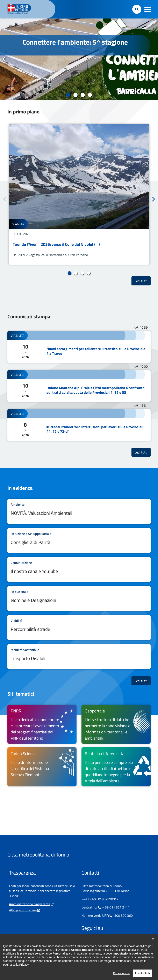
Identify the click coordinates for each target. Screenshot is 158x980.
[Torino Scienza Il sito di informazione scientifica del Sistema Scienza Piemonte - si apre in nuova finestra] (42, 767)
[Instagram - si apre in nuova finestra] (91, 941)
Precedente (4, 59)
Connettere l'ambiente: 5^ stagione (75, 42)
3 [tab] (83, 95)
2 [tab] (75, 95)
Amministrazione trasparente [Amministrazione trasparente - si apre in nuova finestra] (30, 904)
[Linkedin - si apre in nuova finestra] (98, 941)
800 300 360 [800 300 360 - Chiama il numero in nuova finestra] (121, 915)
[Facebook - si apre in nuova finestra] (85, 941)
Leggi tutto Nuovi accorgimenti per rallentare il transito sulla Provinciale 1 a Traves (79, 347)
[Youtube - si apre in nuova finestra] (117, 941)
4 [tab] (90, 95)
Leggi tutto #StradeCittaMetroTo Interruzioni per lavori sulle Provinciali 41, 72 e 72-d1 (79, 425)
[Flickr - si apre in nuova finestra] (124, 941)
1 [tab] (68, 95)
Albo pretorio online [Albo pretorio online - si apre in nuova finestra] (23, 910)
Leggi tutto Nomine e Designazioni (79, 599)
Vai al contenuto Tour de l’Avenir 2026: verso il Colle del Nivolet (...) (79, 194)
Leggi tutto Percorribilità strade (79, 627)
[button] (148, 9)
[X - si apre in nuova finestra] (111, 941)
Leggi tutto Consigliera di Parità (79, 541)
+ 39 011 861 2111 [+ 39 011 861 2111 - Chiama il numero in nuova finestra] (114, 907)
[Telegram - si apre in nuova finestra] (104, 941)
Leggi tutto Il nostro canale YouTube (79, 570)
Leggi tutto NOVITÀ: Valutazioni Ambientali (79, 511)
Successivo (154, 59)
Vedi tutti (143, 281)
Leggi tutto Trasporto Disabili (79, 657)
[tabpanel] (79, 59)
